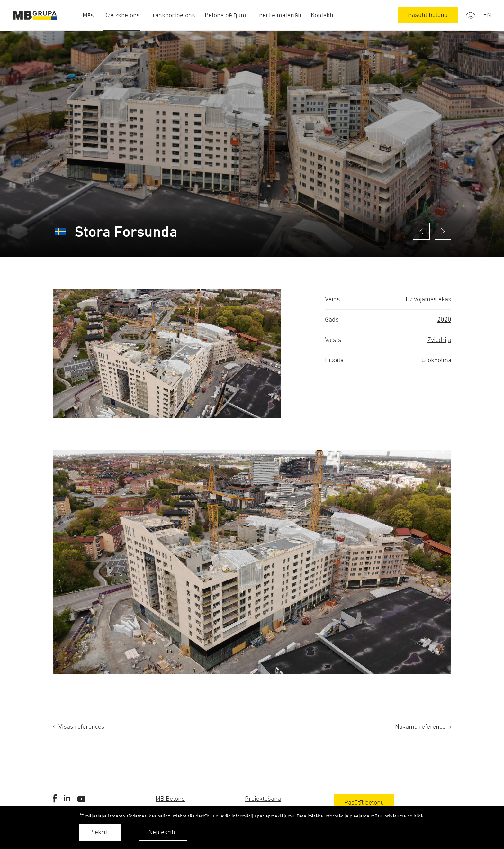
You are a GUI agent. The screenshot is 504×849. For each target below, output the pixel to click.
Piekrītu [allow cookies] (100, 832)
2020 (444, 320)
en (487, 15)
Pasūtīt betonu (428, 15)
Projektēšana (263, 799)
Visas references (81, 727)
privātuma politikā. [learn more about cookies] (404, 816)
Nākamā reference (420, 727)
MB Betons (170, 799)
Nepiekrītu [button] (163, 832)
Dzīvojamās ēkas (428, 299)
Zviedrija (439, 340)
